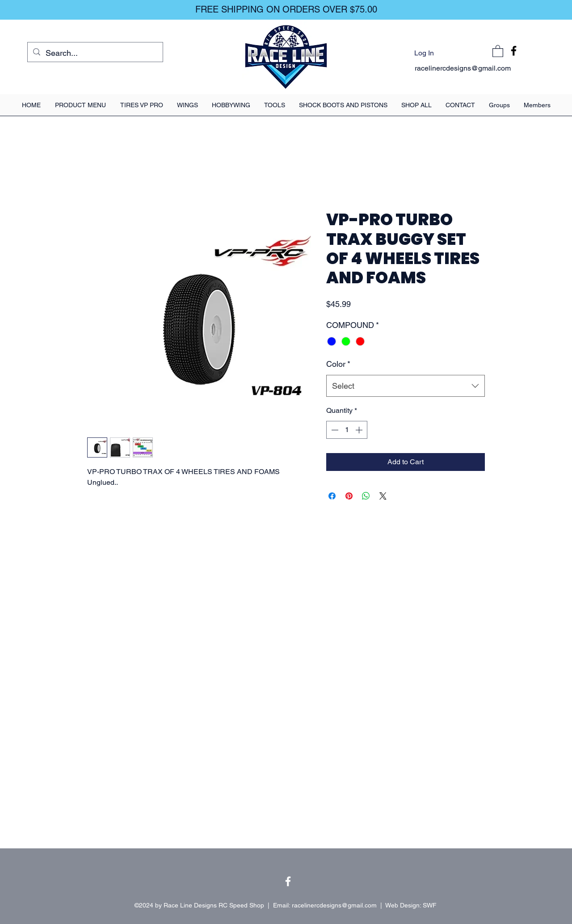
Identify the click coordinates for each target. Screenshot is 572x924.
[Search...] (95, 53)
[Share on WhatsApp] (366, 496)
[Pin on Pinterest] (349, 496)
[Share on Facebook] (332, 496)
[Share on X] (383, 496)
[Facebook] (514, 51)
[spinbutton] (347, 430)
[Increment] (360, 430)
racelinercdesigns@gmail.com (463, 68)
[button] (498, 51)
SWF (430, 905)
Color (338, 364)
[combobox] (406, 386)
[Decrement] (334, 430)
